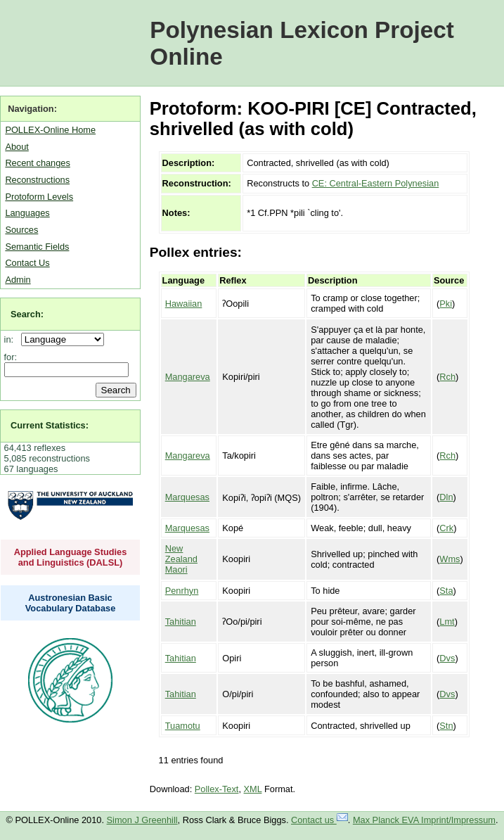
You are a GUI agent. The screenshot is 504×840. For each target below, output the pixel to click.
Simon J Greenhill (142, 820)
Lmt (447, 622)
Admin (18, 280)
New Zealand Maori (181, 559)
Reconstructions (37, 180)
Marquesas (187, 497)
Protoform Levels (39, 197)
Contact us (319, 820)
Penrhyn (182, 591)
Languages (27, 213)
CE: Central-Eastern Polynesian (376, 183)
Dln (446, 497)
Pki (446, 304)
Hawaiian (184, 304)
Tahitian (181, 622)
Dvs (447, 658)
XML (253, 789)
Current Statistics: (50, 425)
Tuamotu (183, 726)
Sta (446, 591)
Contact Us (27, 263)
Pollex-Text (217, 789)
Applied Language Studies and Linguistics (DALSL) (71, 557)
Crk (446, 528)
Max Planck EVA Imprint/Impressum (424, 820)
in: (12, 339)
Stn (446, 726)
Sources (21, 230)
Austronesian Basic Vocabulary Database (71, 603)
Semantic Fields (37, 247)
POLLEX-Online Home (50, 130)
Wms (450, 559)
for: (11, 357)
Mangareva (188, 377)
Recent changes (37, 163)
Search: (27, 314)
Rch (447, 377)
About (17, 147)
